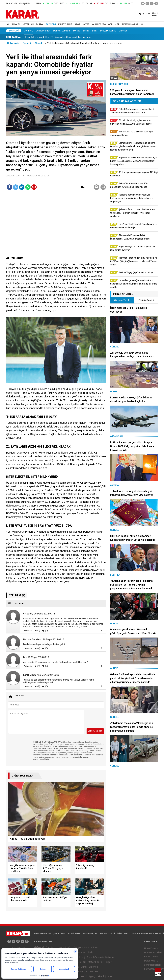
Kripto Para (65, 24)
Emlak (86, 31)
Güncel (16, 24)
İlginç (92, 976)
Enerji (94, 31)
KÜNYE (62, 933)
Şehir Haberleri (152, 965)
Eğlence (94, 967)
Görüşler (114, 24)
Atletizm (82, 962)
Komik (84, 976)
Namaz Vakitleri (153, 952)
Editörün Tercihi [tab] (146, 300)
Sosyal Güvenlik (108, 31)
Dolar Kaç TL (151, 961)
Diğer (109, 962)
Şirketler (123, 31)
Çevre (86, 947)
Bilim (97, 972)
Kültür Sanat (81, 967)
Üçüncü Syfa (64, 947)
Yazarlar (28, 24)
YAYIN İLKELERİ (74, 933)
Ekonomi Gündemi (61, 31)
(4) (38, 648)
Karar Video (99, 24)
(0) (46, 631)
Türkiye (77, 947)
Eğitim (94, 947)
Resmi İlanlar (130, 24)
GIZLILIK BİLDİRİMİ (113, 933)
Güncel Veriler (43, 31)
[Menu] (142, 24)
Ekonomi (51, 24)
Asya (84, 952)
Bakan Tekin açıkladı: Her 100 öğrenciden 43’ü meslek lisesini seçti (58, 37)
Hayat (86, 24)
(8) (38, 686)
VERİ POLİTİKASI (132, 933)
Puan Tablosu (152, 957)
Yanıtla (29, 631)
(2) (38, 631)
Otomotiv (29, 31)
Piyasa (77, 31)
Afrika (91, 952)
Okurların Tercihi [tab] (122, 300)
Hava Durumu (152, 948)
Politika (52, 947)
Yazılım (90, 972)
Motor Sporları (96, 962)
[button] (78, 187)
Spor (77, 24)
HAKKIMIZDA (41, 933)
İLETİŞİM (53, 933)
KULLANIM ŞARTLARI (93, 933)
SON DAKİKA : (14, 37)
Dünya (40, 24)
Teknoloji (101, 976)
